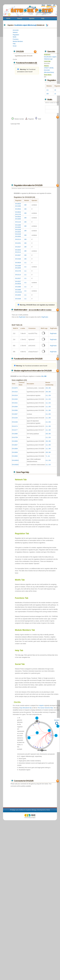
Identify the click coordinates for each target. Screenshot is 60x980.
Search (20, 18)
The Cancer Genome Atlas (45, 708)
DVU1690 (18, 206)
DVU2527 (18, 247)
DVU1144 (18, 222)
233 (50, 399)
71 (46, 456)
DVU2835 (18, 219)
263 (50, 407)
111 (47, 90)
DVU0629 (18, 204)
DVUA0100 (19, 292)
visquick (41, 705)
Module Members (18, 41)
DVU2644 (18, 250)
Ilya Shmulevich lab (26, 708)
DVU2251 (18, 243)
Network (15, 32)
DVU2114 (18, 239)
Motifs (15, 37)
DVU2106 (18, 230)
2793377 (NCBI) (49, 68)
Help (43, 18)
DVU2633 (18, 232)
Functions (16, 39)
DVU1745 (18, 214)
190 (50, 426)
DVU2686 (18, 287)
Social (15, 46)
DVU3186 (18, 259)
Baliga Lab (15, 810)
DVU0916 (18, 209)
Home (8, 18)
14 (55, 94)
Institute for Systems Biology (27, 810)
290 (47, 94)
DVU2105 (16, 30)
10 (55, 90)
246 (47, 388)
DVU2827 (18, 255)
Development (41, 810)
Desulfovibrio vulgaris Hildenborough (25, 25)
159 (47, 392)
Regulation (16, 35)
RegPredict (22, 317)
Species (32, 18)
